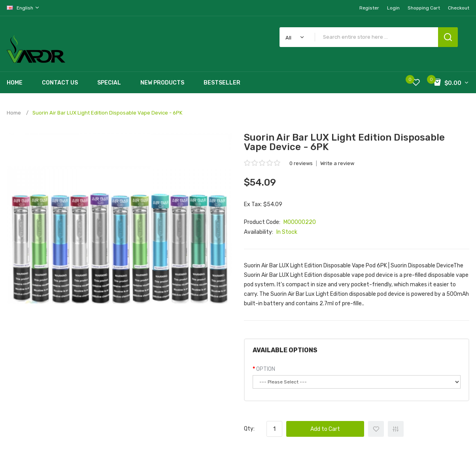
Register (369, 8)
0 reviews (301, 163)
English (23, 8)
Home (14, 113)
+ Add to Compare (396, 429)
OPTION (266, 369)
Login (393, 8)
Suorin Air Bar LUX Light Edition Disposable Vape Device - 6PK (107, 113)
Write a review (337, 163)
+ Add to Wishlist (376, 429)
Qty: (249, 429)
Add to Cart (325, 429)
